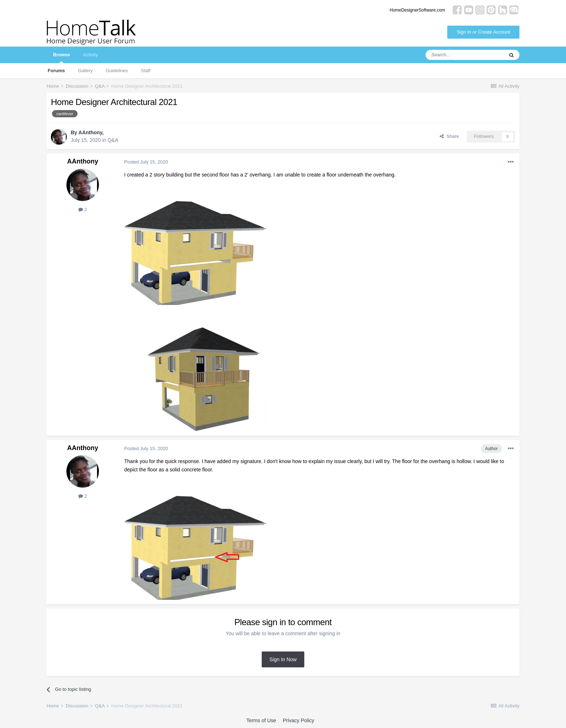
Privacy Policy (298, 720)
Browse (62, 58)
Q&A (113, 140)
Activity (90, 55)
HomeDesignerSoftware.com (417, 10)
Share (449, 136)
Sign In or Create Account (483, 32)
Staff (146, 71)
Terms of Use (261, 720)
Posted (146, 162)
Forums (56, 71)
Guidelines (117, 71)
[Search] (465, 55)
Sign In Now (283, 659)
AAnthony (90, 132)
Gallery (85, 71)
